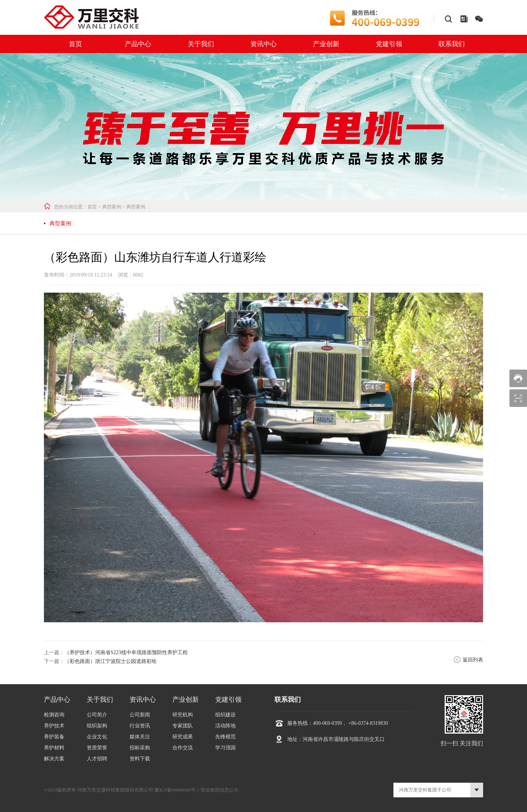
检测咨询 (54, 715)
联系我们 (452, 44)
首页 (75, 44)
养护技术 (54, 726)
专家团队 (183, 726)
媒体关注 (140, 737)
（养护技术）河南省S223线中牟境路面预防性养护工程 (126, 652)
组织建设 (225, 715)
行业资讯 (140, 726)
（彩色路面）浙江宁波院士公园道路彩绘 (111, 661)
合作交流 (183, 748)
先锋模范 (225, 737)
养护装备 (54, 737)
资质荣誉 (97, 748)
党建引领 (389, 44)
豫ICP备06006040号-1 (177, 790)
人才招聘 (97, 759)
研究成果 (183, 737)
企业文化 (97, 737)
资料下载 (140, 759)
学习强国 (225, 748)
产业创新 (326, 44)
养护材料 (54, 748)
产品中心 (138, 44)
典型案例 (112, 207)
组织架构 (97, 726)
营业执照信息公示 (220, 790)
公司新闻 (140, 715)
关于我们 (201, 44)
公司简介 (97, 715)
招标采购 (140, 748)
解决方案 (54, 759)
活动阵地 (225, 726)
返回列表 (468, 660)
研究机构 (183, 715)
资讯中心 (263, 44)
